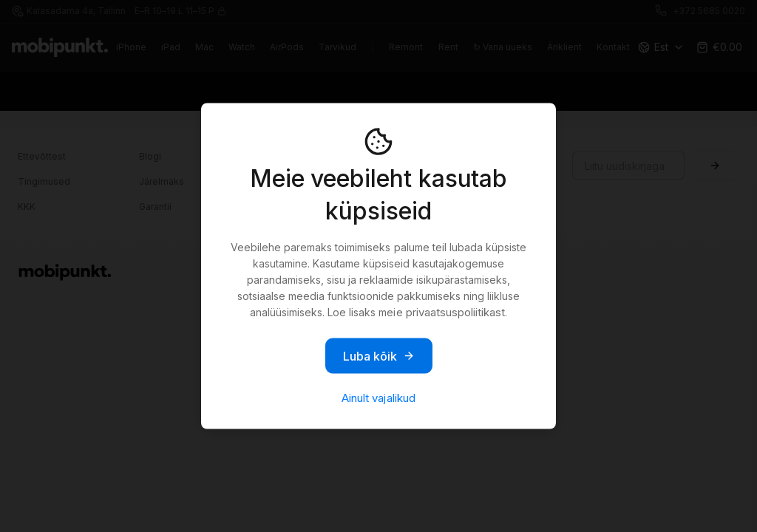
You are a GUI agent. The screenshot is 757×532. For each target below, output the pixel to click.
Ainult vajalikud (378, 398)
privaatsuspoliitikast (455, 312)
